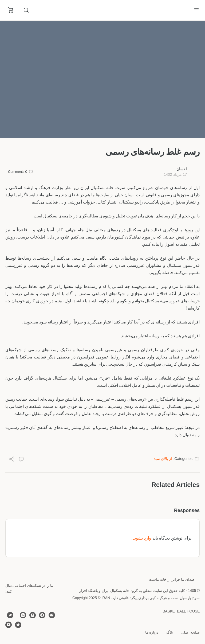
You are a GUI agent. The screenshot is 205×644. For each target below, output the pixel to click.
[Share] (12, 460)
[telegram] (10, 615)
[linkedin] (23, 615)
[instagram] (33, 615)
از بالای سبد (163, 459)
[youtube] (9, 625)
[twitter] (18, 625)
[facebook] (42, 615)
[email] (52, 615)
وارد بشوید (142, 538)
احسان (182, 169)
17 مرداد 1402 (175, 174)
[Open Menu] (196, 10)
